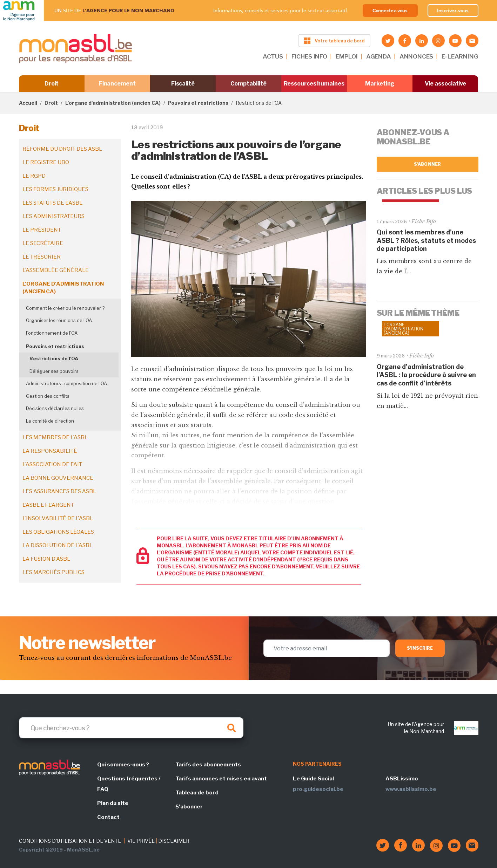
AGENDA (379, 56)
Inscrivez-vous (453, 11)
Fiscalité (183, 84)
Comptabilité (248, 84)
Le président (42, 230)
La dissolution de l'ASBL (58, 545)
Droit (52, 84)
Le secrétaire (43, 243)
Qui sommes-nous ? (123, 765)
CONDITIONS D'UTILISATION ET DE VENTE (70, 841)
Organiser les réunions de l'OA (59, 320)
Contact (108, 817)
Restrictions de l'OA (54, 358)
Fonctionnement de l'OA (52, 333)
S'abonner (427, 164)
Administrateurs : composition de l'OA (66, 383)
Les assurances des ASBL (59, 491)
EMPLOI (347, 56)
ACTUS (273, 56)
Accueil (28, 103)
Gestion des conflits (48, 396)
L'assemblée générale (56, 270)
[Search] (131, 728)
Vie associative (446, 84)
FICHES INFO (309, 56)
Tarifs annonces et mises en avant (221, 779)
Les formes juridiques (55, 189)
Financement (117, 84)
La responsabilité (50, 451)
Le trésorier (42, 257)
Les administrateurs (53, 216)
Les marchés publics (53, 572)
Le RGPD (34, 176)
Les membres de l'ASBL (55, 437)
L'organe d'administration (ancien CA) (113, 103)
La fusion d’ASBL (46, 559)
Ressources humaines (314, 84)
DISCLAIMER (174, 841)
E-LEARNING (460, 56)
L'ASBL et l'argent (48, 505)
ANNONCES (417, 56)
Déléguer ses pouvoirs (54, 371)
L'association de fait (52, 464)
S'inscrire (420, 648)
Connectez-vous (390, 11)
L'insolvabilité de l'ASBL (58, 518)
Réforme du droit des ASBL (62, 149)
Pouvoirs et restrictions (198, 103)
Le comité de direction (50, 421)
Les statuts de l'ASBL (52, 203)
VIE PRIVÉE (141, 841)
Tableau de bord (197, 793)
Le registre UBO (46, 162)
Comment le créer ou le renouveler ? (65, 308)
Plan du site (113, 803)
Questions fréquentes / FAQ (129, 784)
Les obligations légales (58, 532)
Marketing (380, 84)
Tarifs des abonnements (208, 765)
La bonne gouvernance (58, 478)
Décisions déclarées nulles (55, 408)
